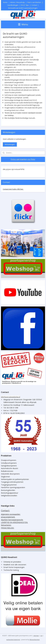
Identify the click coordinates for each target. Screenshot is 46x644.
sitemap (36, 636)
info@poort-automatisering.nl (10, 397)
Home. (5, 2)
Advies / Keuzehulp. (18, 2)
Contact (34, 5)
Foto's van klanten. (34, 2)
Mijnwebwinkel (35, 640)
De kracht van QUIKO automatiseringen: (23, 8)
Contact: (5, 511)
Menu (23, 24)
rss (41, 636)
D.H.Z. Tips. (25, 5)
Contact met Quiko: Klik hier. (13, 189)
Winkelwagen (10, 144)
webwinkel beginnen (13, 640)
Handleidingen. (13, 5)
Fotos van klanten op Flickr (23, 159)
